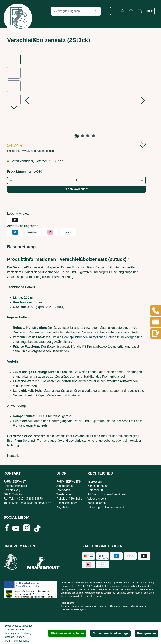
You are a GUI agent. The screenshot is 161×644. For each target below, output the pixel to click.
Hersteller (14, 456)
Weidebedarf (64, 494)
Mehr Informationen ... (17, 641)
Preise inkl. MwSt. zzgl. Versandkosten (32, 151)
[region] (76, 96)
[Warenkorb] (144, 11)
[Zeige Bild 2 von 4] (82, 136)
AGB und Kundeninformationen (107, 494)
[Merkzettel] (131, 11)
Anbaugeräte (65, 486)
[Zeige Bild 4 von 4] (93, 136)
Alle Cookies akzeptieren (67, 633)
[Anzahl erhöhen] (142, 180)
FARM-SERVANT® (69, 482)
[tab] (21, 247)
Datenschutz (95, 490)
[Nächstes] (143, 102)
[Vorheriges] (27, 102)
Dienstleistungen (67, 503)
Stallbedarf (63, 490)
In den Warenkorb (76, 189)
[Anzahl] (77, 180)
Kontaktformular (98, 486)
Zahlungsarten (97, 503)
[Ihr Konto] (122, 11)
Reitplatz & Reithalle (69, 499)
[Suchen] (96, 11)
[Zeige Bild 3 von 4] (88, 136)
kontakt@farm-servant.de (35, 503)
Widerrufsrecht (97, 499)
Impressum (95, 482)
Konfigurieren (146, 633)
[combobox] (72, 11)
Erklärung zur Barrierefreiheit (106, 507)
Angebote (63, 507)
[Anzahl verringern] (11, 180)
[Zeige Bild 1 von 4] (77, 136)
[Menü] (114, 11)
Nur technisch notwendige (110, 633)
